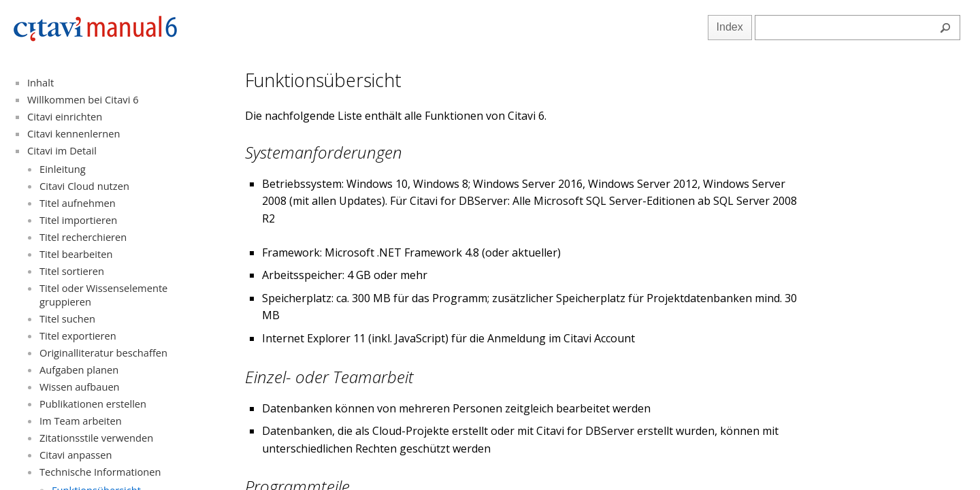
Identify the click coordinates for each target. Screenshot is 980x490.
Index (730, 27)
